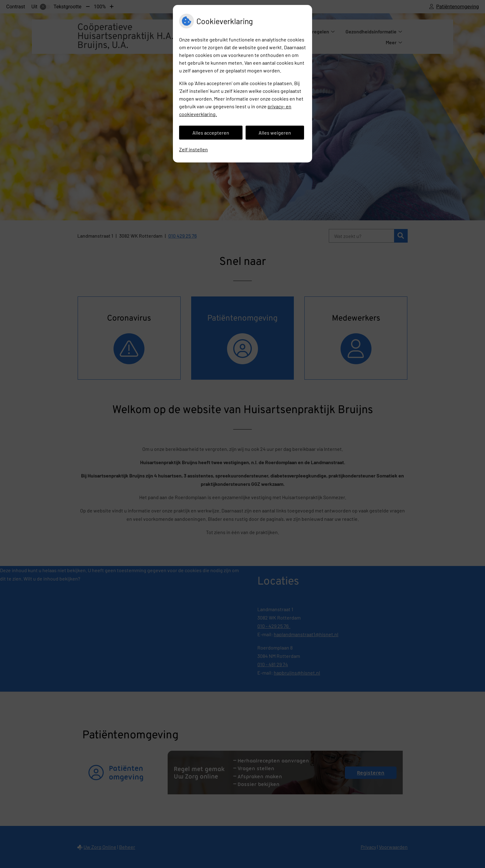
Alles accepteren (211, 133)
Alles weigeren (275, 133)
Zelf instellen (193, 149)
